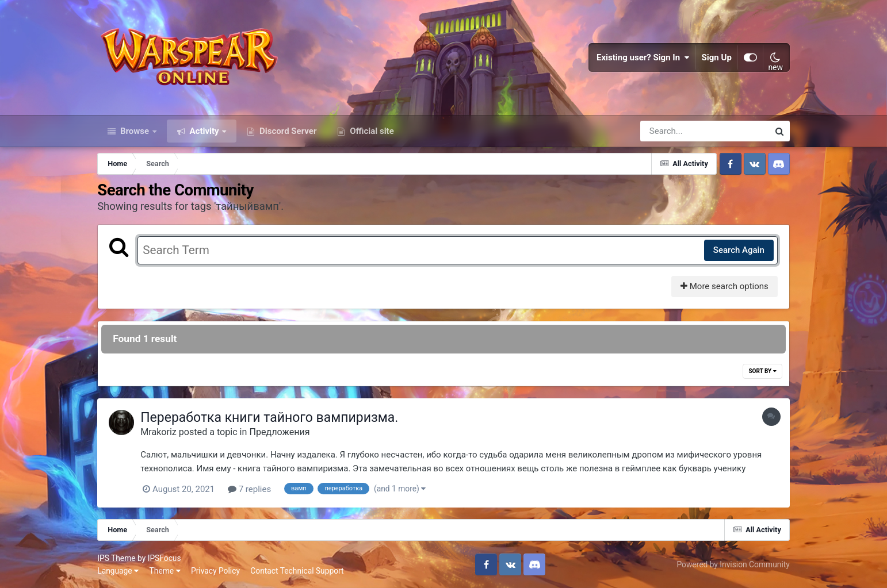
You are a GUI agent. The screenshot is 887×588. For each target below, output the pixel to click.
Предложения (279, 432)
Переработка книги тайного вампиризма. (269, 418)
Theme (165, 571)
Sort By (762, 371)
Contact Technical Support (297, 571)
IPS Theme (116, 558)
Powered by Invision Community (733, 564)
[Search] (672, 131)
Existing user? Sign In (643, 57)
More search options (724, 286)
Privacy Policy (215, 571)
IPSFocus (165, 558)
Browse (135, 131)
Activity (204, 131)
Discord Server (287, 131)
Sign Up (717, 57)
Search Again (739, 250)
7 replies (249, 489)
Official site (370, 131)
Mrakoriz (158, 432)
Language (118, 571)
